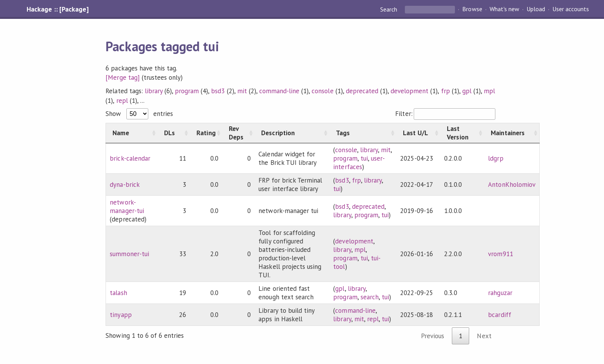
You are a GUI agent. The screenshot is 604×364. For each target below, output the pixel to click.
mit (242, 91)
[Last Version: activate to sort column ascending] (462, 133)
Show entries (139, 114)
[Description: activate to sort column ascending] (292, 133)
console (322, 91)
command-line (279, 91)
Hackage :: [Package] (57, 9)
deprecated (362, 91)
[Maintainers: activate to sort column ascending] (512, 133)
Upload (536, 9)
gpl (467, 91)
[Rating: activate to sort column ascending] (206, 133)
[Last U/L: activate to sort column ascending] (418, 133)
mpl (489, 91)
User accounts (571, 9)
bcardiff (499, 315)
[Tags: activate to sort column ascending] (363, 133)
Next (484, 336)
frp (445, 91)
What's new (504, 9)
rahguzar (500, 293)
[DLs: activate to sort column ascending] (174, 133)
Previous (433, 336)
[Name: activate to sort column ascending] (132, 133)
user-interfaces (359, 163)
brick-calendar (130, 158)
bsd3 (218, 91)
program (187, 91)
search (370, 297)
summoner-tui (129, 254)
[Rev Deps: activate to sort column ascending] (238, 133)
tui (364, 158)
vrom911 (500, 254)
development (409, 91)
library (154, 91)
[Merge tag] (122, 77)
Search (389, 9)
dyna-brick (125, 185)
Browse (472, 9)
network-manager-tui (127, 206)
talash (118, 293)
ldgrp (496, 158)
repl (122, 101)
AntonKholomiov (512, 185)
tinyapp (121, 315)
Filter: (445, 114)
